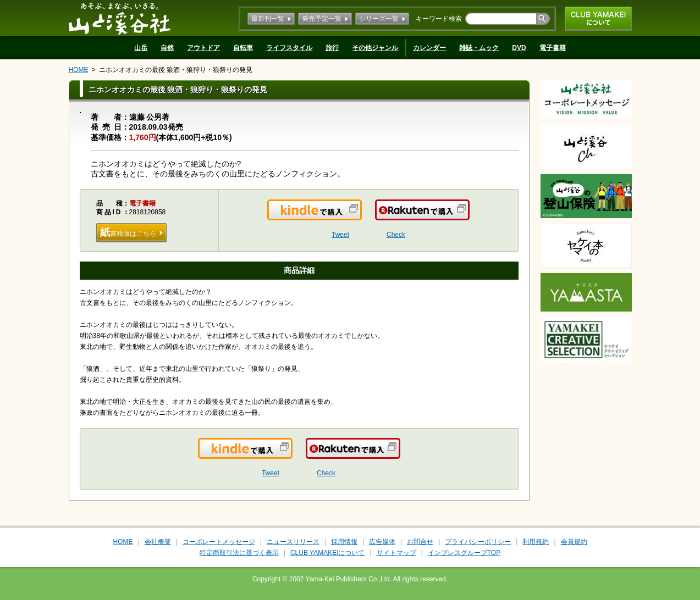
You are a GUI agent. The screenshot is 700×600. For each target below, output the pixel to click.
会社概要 (158, 542)
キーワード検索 (439, 19)
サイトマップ (396, 553)
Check (396, 235)
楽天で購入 (469, 216)
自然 (167, 48)
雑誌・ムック (479, 48)
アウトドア (203, 48)
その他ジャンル (375, 48)
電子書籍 (553, 48)
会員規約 (574, 542)
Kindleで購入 (361, 216)
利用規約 (536, 542)
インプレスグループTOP (464, 553)
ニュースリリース (293, 542)
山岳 (141, 48)
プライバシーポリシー (478, 542)
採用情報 (344, 542)
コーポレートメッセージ (219, 542)
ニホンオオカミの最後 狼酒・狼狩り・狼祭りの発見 (176, 70)
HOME (79, 70)
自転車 (243, 48)
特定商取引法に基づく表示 (239, 553)
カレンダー (429, 48)
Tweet (340, 235)
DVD (519, 48)
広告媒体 (382, 542)
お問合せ (420, 542)
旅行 (332, 48)
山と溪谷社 (120, 18)
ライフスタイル (289, 48)
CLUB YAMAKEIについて (598, 19)
